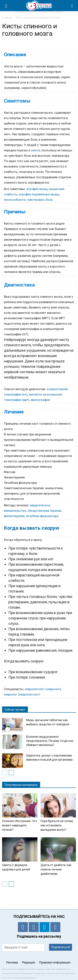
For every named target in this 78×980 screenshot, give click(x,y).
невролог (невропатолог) (22, 694)
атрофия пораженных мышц (39, 194)
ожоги (35, 150)
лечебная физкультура (42, 516)
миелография (40, 400)
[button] (72, 6)
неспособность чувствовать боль (28, 200)
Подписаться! (61, 947)
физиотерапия (14, 516)
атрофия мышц (37, 189)
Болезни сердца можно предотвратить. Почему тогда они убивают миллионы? (50, 741)
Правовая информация (55, 962)
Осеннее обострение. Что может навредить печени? (20, 825)
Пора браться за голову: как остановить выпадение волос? (57, 825)
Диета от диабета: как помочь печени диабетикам (56, 869)
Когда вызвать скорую (32, 528)
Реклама (12, 962)
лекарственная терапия (44, 511)
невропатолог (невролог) (43, 689)
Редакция (28, 962)
